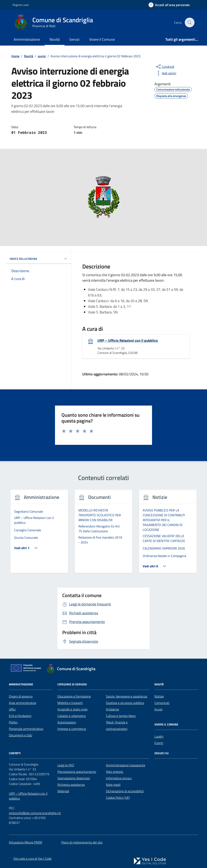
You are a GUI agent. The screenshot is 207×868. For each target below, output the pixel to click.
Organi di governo (21, 696)
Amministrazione (27, 39)
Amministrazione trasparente (126, 765)
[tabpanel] (39, 534)
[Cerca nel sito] (190, 22)
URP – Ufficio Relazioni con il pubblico (128, 341)
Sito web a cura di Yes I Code (32, 858)
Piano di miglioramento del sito (82, 842)
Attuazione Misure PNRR (26, 842)
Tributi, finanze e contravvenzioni (117, 725)
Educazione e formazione (74, 696)
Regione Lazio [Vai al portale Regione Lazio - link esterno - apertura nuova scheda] (21, 5)
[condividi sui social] (165, 67)
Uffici (12, 709)
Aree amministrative (23, 703)
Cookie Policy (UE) (118, 798)
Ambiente (112, 709)
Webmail (63, 791)
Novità (55, 39)
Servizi (74, 39)
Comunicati (162, 703)
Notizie (159, 696)
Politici (13, 722)
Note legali (113, 785)
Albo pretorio (115, 772)
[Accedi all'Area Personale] (169, 5)
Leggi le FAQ (66, 765)
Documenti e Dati (21, 735)
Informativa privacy (119, 778)
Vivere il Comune (102, 39)
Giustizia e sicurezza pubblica (125, 703)
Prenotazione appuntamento (77, 772)
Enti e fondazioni (20, 716)
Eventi (159, 743)
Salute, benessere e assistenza (127, 696)
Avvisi (158, 709)
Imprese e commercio (72, 729)
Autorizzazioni (67, 722)
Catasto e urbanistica (72, 716)
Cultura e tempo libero (121, 716)
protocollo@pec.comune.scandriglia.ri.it (35, 813)
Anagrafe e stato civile (72, 709)
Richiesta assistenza (71, 785)
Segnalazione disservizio (74, 778)
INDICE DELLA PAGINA (39, 259)
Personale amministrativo (26, 729)
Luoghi (159, 736)
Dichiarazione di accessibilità (125, 791)
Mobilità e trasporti (70, 703)
